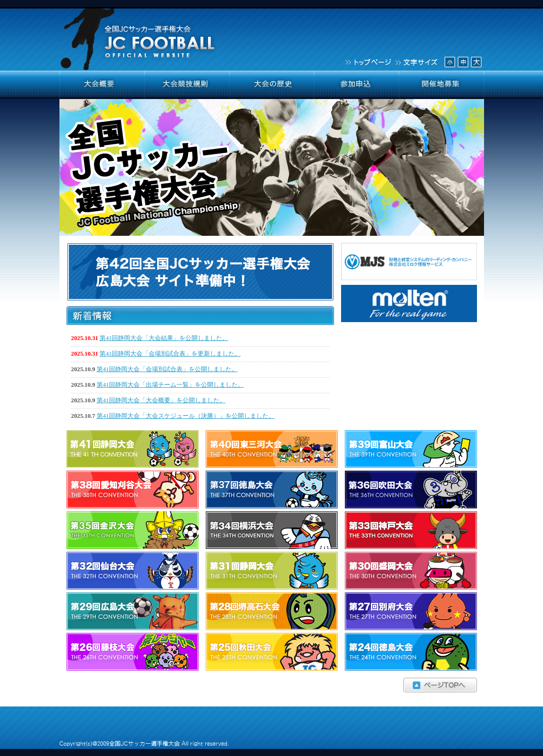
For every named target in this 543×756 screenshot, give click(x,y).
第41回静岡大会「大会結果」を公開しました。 (164, 338)
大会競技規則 (187, 85)
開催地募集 (442, 85)
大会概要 (102, 85)
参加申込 (357, 85)
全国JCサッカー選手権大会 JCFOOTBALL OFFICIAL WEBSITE (139, 35)
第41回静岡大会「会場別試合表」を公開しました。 (167, 369)
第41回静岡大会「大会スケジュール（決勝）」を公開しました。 (186, 416)
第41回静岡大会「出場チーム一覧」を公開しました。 (170, 385)
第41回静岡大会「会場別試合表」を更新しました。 (170, 354)
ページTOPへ (272, 685)
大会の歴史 (272, 85)
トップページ (368, 61)
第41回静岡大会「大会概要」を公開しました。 (161, 400)
